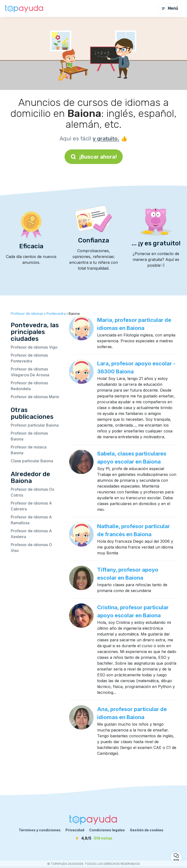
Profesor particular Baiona (35, 425)
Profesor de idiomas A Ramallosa (31, 520)
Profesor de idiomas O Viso (31, 548)
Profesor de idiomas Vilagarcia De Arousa (30, 372)
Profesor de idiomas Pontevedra (29, 358)
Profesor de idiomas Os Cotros (32, 492)
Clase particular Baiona (32, 461)
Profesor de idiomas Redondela (29, 386)
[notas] (93, 838)
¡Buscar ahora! (94, 157)
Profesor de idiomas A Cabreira (31, 506)
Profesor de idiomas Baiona (29, 436)
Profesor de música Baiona (29, 450)
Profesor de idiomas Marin (35, 397)
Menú (170, 8)
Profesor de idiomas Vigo (34, 347)
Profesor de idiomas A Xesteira (31, 534)
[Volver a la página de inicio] (24, 9)
